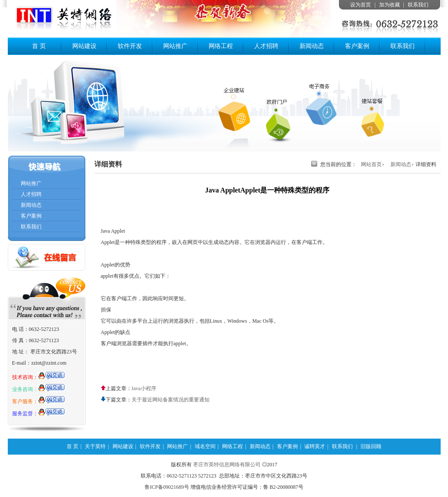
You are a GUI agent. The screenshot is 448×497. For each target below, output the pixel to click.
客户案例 (357, 46)
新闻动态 (312, 46)
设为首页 (361, 5)
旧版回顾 (371, 446)
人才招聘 (266, 46)
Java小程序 (144, 388)
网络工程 (221, 46)
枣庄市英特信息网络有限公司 (227, 465)
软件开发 (130, 46)
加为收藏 (390, 5)
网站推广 (175, 46)
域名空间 (205, 446)
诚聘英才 (315, 446)
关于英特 (95, 446)
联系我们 (418, 5)
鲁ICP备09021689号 (167, 487)
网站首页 (371, 164)
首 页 (39, 46)
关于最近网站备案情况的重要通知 (171, 400)
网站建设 (84, 46)
